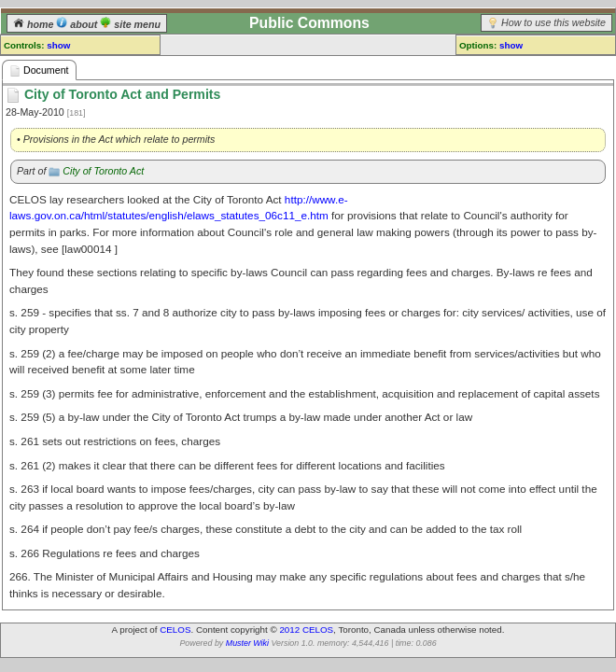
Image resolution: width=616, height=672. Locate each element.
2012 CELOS (306, 630)
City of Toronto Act (103, 171)
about (78, 24)
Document (39, 70)
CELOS (175, 630)
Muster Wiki (247, 643)
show (58, 45)
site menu (130, 24)
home (35, 24)
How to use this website (553, 22)
